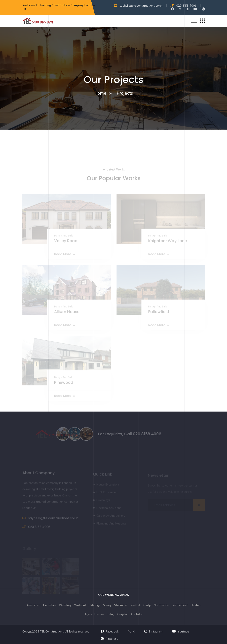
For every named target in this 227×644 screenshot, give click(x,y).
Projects (125, 95)
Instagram (153, 632)
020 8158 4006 (186, 6)
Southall (135, 605)
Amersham (34, 605)
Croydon (123, 614)
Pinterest (109, 639)
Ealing (111, 614)
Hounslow (50, 605)
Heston (196, 605)
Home (100, 95)
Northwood (161, 605)
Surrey (107, 605)
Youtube (181, 632)
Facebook (110, 632)
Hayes (88, 614)
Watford (80, 605)
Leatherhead (180, 605)
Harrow (99, 614)
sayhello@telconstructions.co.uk (141, 6)
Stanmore (121, 605)
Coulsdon (137, 614)
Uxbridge (95, 605)
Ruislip (147, 605)
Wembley (65, 605)
